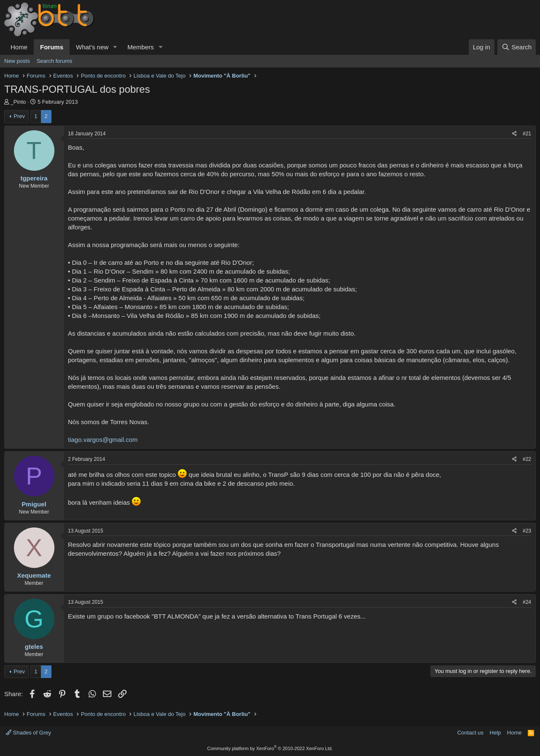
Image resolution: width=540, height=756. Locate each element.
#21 (527, 134)
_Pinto (18, 102)
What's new (92, 47)
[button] (115, 47)
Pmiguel (34, 504)
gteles (34, 647)
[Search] (517, 47)
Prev (19, 116)
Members (141, 47)
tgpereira (34, 178)
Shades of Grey (28, 733)
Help (495, 733)
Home (19, 47)
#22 (527, 459)
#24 (527, 602)
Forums (52, 47)
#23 (527, 531)
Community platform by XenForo (270, 748)
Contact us (470, 733)
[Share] (514, 134)
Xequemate (34, 575)
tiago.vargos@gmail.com (103, 440)
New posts (17, 61)
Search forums (55, 61)
